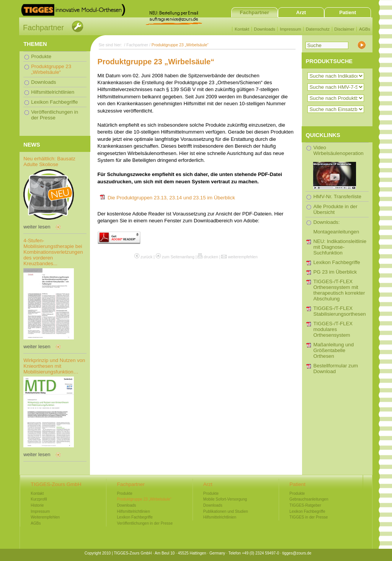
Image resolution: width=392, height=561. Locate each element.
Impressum (290, 29)
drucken (211, 257)
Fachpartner (255, 12)
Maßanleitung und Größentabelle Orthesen (333, 350)
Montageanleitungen (336, 232)
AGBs (365, 29)
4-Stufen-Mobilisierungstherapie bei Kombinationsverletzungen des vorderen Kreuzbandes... (53, 252)
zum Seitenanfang (178, 257)
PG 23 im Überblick (335, 272)
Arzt (301, 12)
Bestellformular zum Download (336, 369)
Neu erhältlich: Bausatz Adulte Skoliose (49, 161)
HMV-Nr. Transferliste (337, 197)
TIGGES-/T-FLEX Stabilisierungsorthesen (339, 311)
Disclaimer (344, 29)
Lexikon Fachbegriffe (336, 262)
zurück (146, 257)
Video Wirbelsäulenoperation (338, 167)
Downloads (265, 29)
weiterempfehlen (243, 257)
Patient (348, 12)
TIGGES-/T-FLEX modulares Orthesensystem (333, 329)
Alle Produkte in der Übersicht (335, 209)
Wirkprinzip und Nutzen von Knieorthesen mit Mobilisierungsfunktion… (54, 366)
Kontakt (242, 29)
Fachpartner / (139, 45)
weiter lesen (37, 227)
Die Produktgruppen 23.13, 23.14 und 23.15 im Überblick (171, 198)
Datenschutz (318, 29)
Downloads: (326, 222)
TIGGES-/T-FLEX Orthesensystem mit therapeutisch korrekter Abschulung (339, 290)
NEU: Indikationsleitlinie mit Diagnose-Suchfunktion (340, 247)
